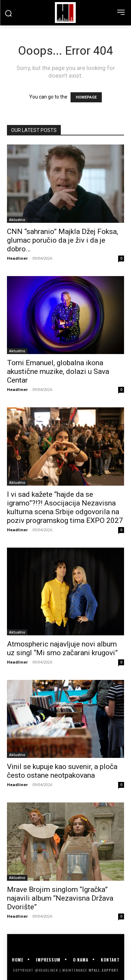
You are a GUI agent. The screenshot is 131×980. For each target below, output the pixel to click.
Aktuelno (17, 220)
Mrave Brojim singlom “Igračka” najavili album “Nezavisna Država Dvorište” (60, 898)
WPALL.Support (104, 970)
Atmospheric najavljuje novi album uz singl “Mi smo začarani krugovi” (62, 648)
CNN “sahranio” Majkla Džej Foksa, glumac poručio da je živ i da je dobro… (63, 240)
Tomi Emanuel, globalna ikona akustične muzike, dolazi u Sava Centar (58, 371)
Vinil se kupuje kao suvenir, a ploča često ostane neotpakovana (62, 771)
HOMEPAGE (86, 97)
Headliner (17, 258)
